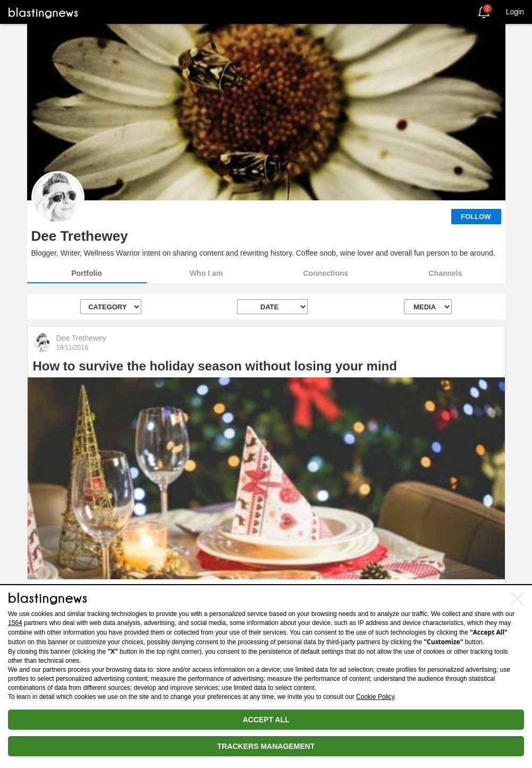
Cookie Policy (375, 697)
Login (515, 12)
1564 (15, 623)
